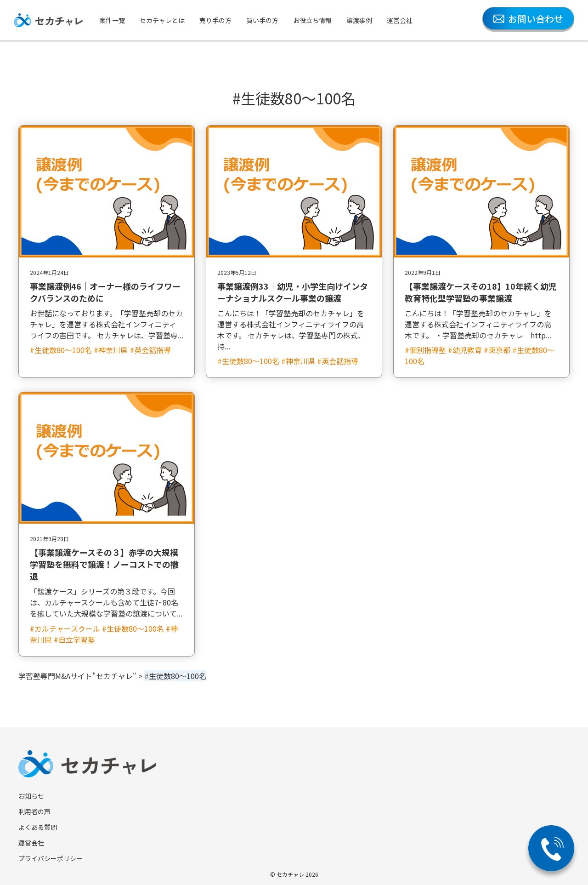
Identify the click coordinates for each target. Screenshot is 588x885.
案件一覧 (112, 20)
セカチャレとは (162, 20)
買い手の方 (262, 20)
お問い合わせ (528, 19)
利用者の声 (34, 811)
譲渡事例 (359, 20)
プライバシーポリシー (51, 858)
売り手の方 (215, 20)
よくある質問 (38, 827)
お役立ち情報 (312, 20)
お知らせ (31, 796)
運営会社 (400, 20)
